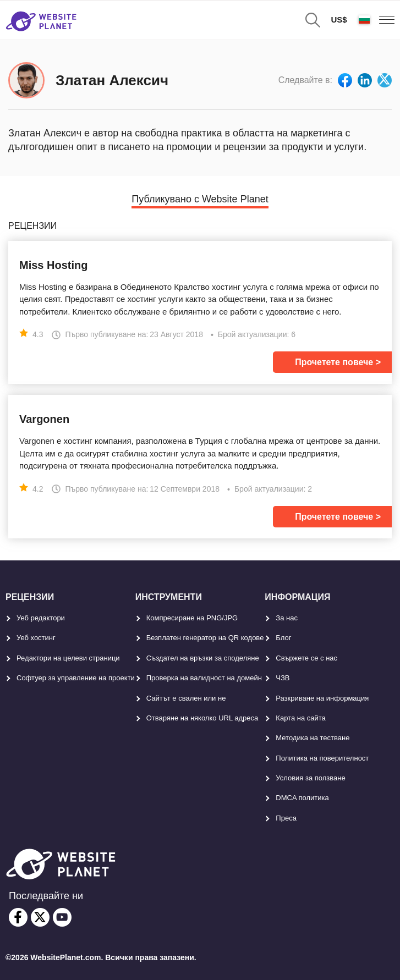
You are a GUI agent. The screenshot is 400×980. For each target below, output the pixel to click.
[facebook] (18, 917)
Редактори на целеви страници (68, 658)
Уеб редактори (41, 618)
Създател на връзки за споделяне (203, 658)
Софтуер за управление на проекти (76, 678)
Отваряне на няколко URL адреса (202, 718)
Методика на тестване (313, 738)
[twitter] (40, 917)
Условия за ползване (310, 778)
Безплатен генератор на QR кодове (205, 638)
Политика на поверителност (322, 758)
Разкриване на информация (322, 698)
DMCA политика (302, 798)
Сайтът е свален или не (186, 698)
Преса (286, 818)
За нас (287, 618)
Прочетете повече (334, 362)
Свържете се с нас (306, 658)
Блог (283, 638)
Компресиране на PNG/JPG (192, 618)
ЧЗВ (283, 678)
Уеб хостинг (36, 638)
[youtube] (62, 917)
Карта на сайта (300, 718)
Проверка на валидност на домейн (204, 678)
